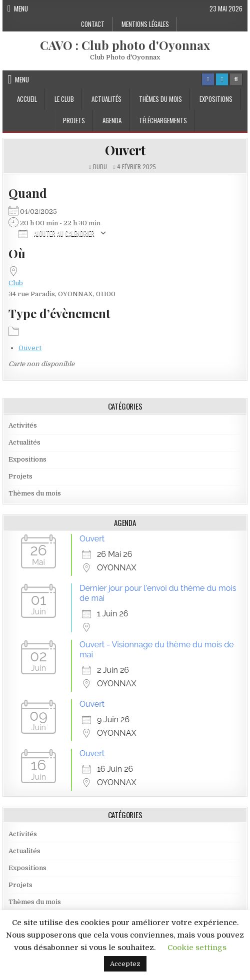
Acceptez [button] (125, 964)
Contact (93, 24)
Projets (74, 120)
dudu (100, 167)
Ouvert (125, 150)
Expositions (216, 99)
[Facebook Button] (208, 79)
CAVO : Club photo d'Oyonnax (125, 45)
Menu (21, 8)
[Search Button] (236, 79)
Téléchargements (163, 120)
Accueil (27, 99)
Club (16, 283)
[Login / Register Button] (222, 79)
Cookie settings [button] (197, 948)
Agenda (112, 120)
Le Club (64, 99)
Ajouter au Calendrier (56, 233)
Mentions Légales (145, 24)
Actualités (106, 99)
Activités (23, 425)
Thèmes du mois (160, 99)
